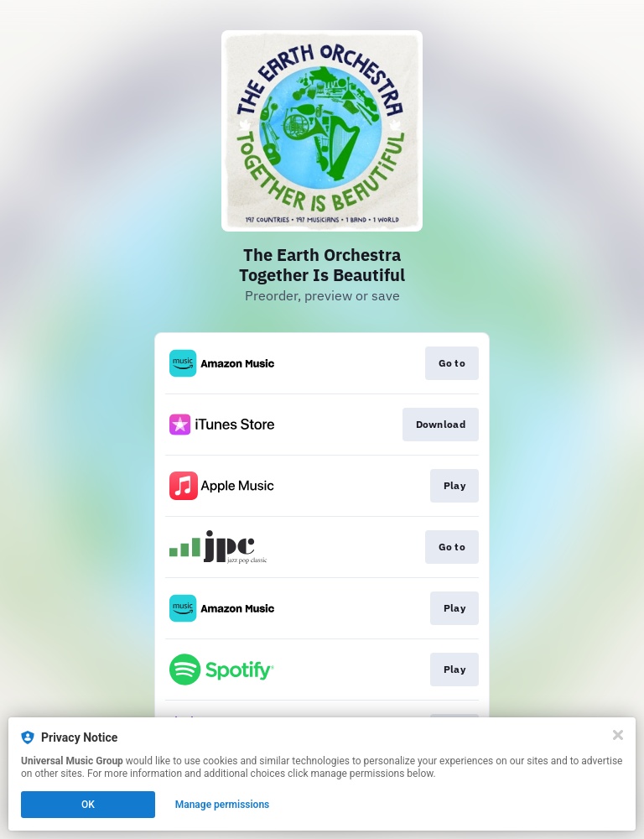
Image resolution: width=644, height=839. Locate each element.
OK (88, 805)
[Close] (618, 735)
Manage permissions (223, 805)
